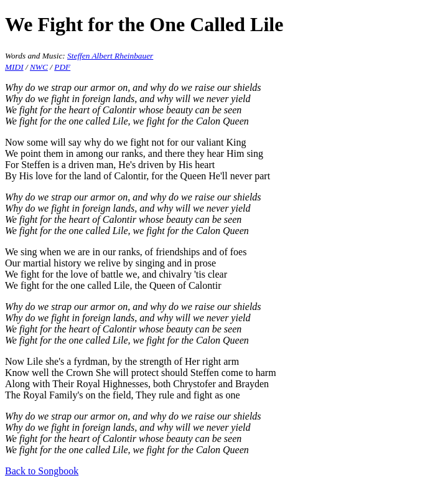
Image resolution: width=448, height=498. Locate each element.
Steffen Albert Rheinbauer (110, 56)
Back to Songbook (42, 471)
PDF (62, 67)
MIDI (14, 67)
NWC (39, 67)
